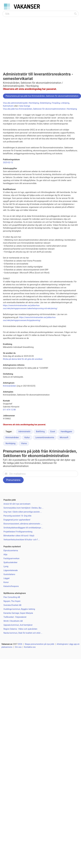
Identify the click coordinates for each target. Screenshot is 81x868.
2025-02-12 (8, 162)
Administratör (24, 432)
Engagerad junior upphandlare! (17, 520)
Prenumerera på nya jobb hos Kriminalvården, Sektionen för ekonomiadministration (42, 96)
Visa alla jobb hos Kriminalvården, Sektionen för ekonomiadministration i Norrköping (40, 109)
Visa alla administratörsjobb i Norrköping (21, 103)
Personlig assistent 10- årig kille (17, 516)
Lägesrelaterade (11, 570)
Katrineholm (8, 106)
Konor (6, 582)
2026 (20, 644)
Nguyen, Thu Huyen (12, 601)
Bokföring (40, 432)
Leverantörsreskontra (45, 437)
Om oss (18, 647)
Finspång (56, 103)
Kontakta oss (30, 647)
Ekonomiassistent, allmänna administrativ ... (23, 524)
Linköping (65, 103)
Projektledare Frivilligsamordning (18, 532)
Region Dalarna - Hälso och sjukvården (20, 629)
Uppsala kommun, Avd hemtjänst (18, 625)
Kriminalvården (10, 386)
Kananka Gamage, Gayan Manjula (18, 613)
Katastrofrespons (11, 586)
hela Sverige (25, 106)
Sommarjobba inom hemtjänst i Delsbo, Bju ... (23, 508)
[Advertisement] (23, 41)
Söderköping (45, 103)
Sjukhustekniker (10, 562)
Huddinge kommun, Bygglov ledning (19, 609)
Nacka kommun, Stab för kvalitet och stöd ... (23, 633)
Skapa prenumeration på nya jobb (39, 644)
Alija (5, 554)
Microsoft (64, 437)
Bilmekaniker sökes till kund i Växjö (19, 536)
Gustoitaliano (9, 574)
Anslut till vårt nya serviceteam (17, 504)
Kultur (27, 437)
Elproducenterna (11, 551)
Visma (24, 443)
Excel (53, 432)
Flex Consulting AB (12, 597)
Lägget (7, 578)
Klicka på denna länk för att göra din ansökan (23, 359)
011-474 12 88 (9, 410)
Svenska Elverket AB (12, 605)
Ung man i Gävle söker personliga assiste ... (23, 512)
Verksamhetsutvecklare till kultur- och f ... (22, 540)
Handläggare (66, 432)
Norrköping (10, 443)
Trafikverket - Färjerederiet (15, 617)
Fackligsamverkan (11, 558)
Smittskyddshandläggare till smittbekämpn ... (23, 528)
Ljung (6, 566)
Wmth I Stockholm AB (13, 621)
